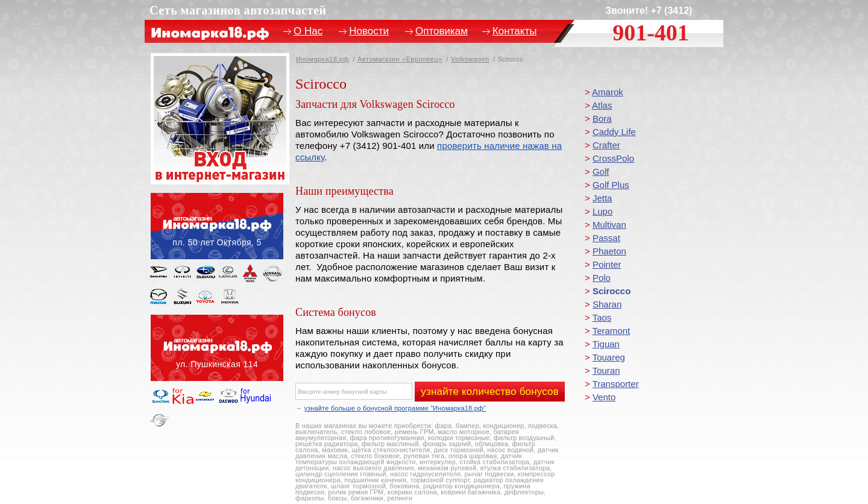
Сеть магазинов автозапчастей (238, 10)
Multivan (609, 225)
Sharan (607, 304)
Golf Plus (611, 185)
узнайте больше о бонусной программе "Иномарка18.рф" (395, 408)
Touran (606, 370)
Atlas (602, 105)
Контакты (514, 31)
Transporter (616, 384)
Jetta (602, 198)
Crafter (606, 145)
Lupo (602, 211)
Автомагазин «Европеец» (400, 59)
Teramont (612, 331)
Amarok (608, 92)
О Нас (308, 31)
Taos (602, 317)
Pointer (607, 264)
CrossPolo (613, 158)
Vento (604, 397)
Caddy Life (614, 132)
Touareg (609, 357)
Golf (601, 172)
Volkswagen (470, 59)
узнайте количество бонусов (490, 392)
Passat (606, 238)
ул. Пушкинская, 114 (217, 348)
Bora (602, 118)
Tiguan (606, 344)
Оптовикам (442, 31)
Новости (369, 31)
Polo (602, 278)
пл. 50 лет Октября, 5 (217, 226)
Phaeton (609, 251)
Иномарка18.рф (322, 59)
